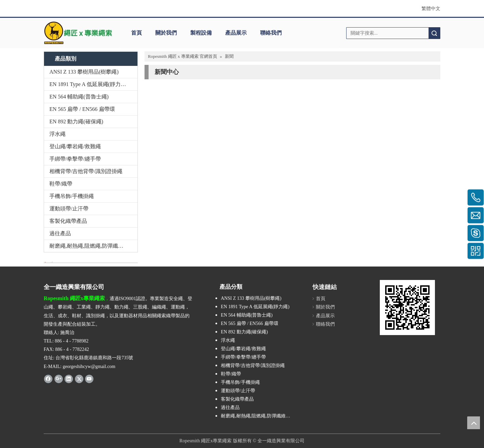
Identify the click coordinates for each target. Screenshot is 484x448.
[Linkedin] (69, 379)
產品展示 (236, 33)
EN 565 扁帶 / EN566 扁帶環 (82, 109)
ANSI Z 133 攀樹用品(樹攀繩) (84, 72)
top (474, 423)
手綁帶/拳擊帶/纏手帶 (75, 159)
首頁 (136, 33)
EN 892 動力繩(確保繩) (76, 121)
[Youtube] (89, 379)
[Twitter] (79, 379)
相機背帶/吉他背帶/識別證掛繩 (86, 171)
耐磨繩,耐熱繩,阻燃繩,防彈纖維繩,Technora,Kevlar (93, 246)
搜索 (434, 33)
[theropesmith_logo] (78, 33)
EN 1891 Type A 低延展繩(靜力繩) (89, 84)
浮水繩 (57, 134)
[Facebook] (48, 379)
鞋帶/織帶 (61, 184)
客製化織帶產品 (68, 221)
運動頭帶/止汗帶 (69, 209)
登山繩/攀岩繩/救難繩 (75, 146)
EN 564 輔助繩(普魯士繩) (79, 97)
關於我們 (166, 33)
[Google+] (59, 379)
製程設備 (201, 33)
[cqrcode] (407, 308)
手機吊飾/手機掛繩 (72, 196)
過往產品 (60, 233)
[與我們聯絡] (48, 262)
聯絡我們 (271, 33)
